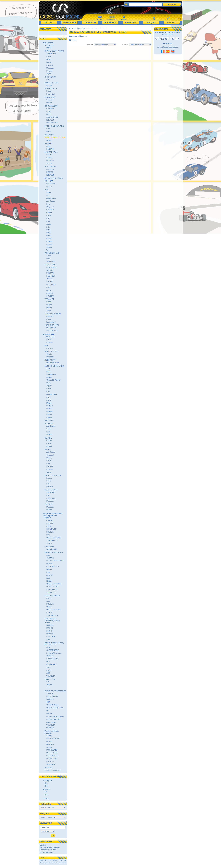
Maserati (50, 65)
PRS (48, 572)
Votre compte (161, 19)
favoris (124, 19)
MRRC (49, 526)
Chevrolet (50, 316)
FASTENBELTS (51, 89)
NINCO (49, 570)
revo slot (63, 861)
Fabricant (89, 45)
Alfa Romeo (51, 201)
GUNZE (49, 741)
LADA (49, 111)
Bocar (49, 204)
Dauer (49, 383)
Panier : (174, 19)
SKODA (49, 163)
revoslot (55, 861)
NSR (48, 578)
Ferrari (49, 57)
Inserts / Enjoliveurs (52, 596)
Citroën (49, 354)
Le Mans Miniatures (54, 653)
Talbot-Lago (51, 261)
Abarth (49, 192)
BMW (48, 146)
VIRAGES (50, 728)
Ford (48, 129)
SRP (48, 640)
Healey (49, 59)
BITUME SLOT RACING (54, 51)
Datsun (49, 458)
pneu (54, 863)
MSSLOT (48, 144)
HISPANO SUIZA (53, 363)
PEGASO (50, 172)
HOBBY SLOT (50, 360)
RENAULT (50, 120)
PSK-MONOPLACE (52, 253)
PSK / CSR (49, 181)
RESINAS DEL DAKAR (54, 178)
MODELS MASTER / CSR (55, 138)
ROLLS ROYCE (52, 123)
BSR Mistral (49, 45)
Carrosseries (50, 547)
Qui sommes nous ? (47, 852)
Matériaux (48, 768)
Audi (48, 369)
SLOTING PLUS (52, 616)
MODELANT (50, 424)
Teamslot (50, 685)
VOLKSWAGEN (52, 331)
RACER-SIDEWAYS (54, 538)
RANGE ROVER (52, 117)
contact (100, 19)
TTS (48, 688)
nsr (50, 861)
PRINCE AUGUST (53, 738)
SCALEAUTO (51, 529)
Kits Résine (48, 43)
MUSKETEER (50, 167)
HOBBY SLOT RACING (55, 708)
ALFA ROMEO (52, 267)
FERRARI (50, 149)
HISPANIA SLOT (51, 106)
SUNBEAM (50, 296)
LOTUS (49, 155)
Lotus (48, 230)
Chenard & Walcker (54, 380)
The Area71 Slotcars (53, 314)
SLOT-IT (50, 543)
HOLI (48, 711)
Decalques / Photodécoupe (55, 691)
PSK (46, 190)
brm (46, 861)
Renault (49, 308)
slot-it (41, 861)
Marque (125, 45)
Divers (46, 798)
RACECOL (50, 761)
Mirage (49, 238)
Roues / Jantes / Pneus (54, 552)
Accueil (49, 23)
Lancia (49, 62)
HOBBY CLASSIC (52, 351)
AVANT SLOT (50, 337)
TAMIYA (49, 736)
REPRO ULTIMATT (53, 587)
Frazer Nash (51, 94)
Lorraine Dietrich (52, 394)
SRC (48, 673)
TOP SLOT (49, 504)
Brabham (50, 100)
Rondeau (50, 417)
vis (57, 863)
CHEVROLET (51, 184)
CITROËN (50, 108)
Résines (46, 789)
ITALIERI (50, 747)
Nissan (49, 48)
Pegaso (49, 305)
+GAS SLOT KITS (52, 325)
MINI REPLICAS (51, 152)
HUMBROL (51, 744)
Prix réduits (110, 23)
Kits (46, 783)
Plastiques (47, 781)
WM (48, 250)
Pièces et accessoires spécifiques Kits (53, 514)
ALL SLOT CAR (52, 696)
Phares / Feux (50, 679)
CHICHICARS (50, 77)
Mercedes (50, 68)
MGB (48, 287)
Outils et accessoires (53, 771)
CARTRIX (50, 520)
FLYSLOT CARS (53, 659)
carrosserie (63, 863)
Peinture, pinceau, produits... (52, 732)
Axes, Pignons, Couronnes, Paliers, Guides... (52, 621)
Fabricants (131, 23)
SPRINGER (51, 764)
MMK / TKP (49, 135)
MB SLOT (50, 523)
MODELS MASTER (54, 719)
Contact (172, 23)
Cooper (49, 213)
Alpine (49, 195)
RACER (48, 450)
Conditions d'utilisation (48, 850)
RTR (46, 786)
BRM (47, 346)
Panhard (50, 406)
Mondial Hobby (52, 753)
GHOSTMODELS (53, 567)
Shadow (49, 247)
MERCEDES (51, 285)
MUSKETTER (52, 759)
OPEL (49, 114)
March (49, 236)
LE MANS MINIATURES (54, 126)
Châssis (48, 518)
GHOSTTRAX (50, 97)
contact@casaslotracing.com (168, 47)
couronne (49, 863)
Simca (49, 310)
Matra (49, 132)
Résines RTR (49, 334)
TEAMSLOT (49, 299)
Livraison (43, 845)
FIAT (48, 495)
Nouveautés (90, 23)
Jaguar (49, 224)
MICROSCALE (52, 750)
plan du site (112, 19)
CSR (48, 702)
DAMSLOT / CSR (51, 83)
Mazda (49, 339)
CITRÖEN (50, 210)
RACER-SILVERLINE (53, 475)
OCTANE (48, 438)
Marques (151, 23)
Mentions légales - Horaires (50, 847)
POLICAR (50, 532)
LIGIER (49, 187)
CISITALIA (50, 270)
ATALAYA (50, 693)
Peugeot (50, 241)
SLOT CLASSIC (51, 265)
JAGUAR (50, 282)
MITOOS (50, 564)
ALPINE (49, 85)
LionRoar (50, 714)
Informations (69, 23)
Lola (48, 227)
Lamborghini (51, 322)
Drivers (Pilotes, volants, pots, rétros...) (54, 644)
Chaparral (50, 207)
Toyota (49, 74)
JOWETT (50, 279)
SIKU (48, 667)
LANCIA (49, 158)
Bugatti (49, 377)
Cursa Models (52, 549)
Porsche (49, 71)
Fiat (48, 80)
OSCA (49, 290)
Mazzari (49, 103)
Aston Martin (51, 54)
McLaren (50, 348)
